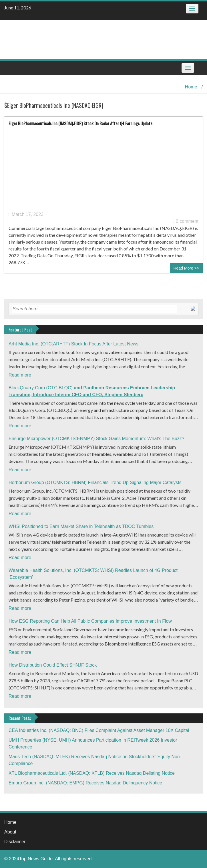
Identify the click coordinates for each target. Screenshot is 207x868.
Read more (20, 375)
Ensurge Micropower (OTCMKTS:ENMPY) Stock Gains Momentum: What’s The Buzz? (96, 439)
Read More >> (186, 268)
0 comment (186, 221)
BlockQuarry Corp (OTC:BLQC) (92, 391)
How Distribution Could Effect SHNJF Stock (53, 665)
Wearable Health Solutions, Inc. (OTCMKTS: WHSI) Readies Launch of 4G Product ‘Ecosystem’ (93, 574)
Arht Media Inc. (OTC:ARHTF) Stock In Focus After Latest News (73, 344)
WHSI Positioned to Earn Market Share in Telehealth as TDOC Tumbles (81, 526)
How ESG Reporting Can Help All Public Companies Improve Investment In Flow (90, 621)
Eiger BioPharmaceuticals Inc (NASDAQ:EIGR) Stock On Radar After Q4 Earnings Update (80, 123)
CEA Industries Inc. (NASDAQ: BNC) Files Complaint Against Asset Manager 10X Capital (99, 730)
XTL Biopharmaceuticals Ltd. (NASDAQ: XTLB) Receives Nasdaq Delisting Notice (92, 773)
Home (191, 87)
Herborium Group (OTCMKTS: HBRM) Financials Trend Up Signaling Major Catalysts (95, 482)
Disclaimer (15, 842)
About (10, 832)
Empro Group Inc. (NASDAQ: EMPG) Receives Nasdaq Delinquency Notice (85, 783)
